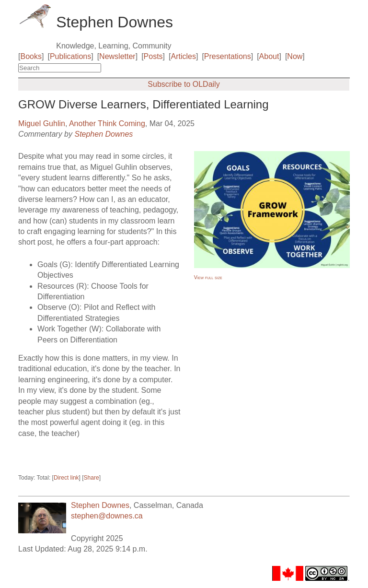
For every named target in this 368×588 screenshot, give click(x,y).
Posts (153, 56)
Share (92, 478)
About (269, 56)
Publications (70, 56)
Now (295, 56)
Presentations (228, 56)
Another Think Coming (107, 123)
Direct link (66, 478)
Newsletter (117, 56)
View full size (208, 277)
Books (31, 56)
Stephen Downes (103, 134)
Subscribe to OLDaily (184, 84)
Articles (184, 56)
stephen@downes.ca (107, 516)
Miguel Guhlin (42, 123)
